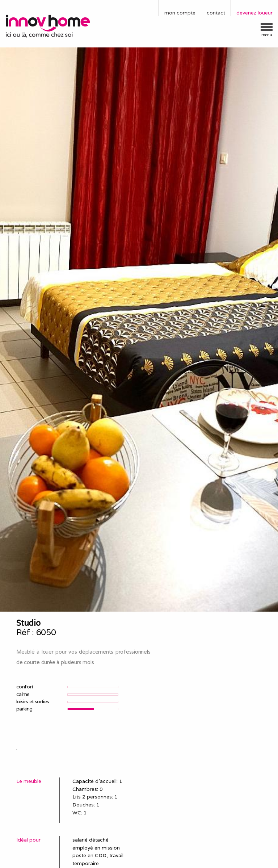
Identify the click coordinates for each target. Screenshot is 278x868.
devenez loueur (254, 13)
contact (216, 13)
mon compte (180, 13)
